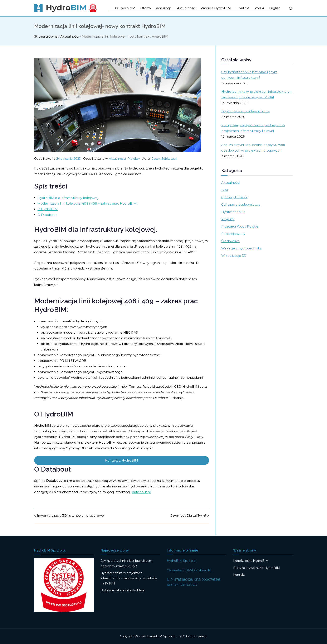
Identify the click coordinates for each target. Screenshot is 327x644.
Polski (259, 8)
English (275, 8)
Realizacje (164, 8)
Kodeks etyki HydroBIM (251, 561)
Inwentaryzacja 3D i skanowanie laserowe (70, 516)
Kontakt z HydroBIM (122, 460)
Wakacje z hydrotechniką (241, 248)
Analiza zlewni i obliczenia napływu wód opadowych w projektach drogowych (253, 148)
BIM (225, 190)
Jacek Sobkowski (165, 159)
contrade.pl (199, 636)
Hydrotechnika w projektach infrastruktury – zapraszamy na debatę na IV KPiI (257, 94)
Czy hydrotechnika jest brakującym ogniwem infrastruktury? (249, 75)
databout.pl (141, 492)
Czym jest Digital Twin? (188, 516)
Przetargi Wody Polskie (240, 226)
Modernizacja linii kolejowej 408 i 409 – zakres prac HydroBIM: (87, 203)
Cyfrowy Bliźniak (234, 197)
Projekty (134, 159)
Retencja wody (233, 234)
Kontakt (243, 8)
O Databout (47, 215)
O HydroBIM (125, 8)
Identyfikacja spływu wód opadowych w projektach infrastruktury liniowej (253, 128)
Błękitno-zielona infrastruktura (245, 111)
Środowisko (231, 241)
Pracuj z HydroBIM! (216, 8)
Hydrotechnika (233, 212)
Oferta (146, 8)
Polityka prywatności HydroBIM (257, 568)
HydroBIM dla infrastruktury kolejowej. (68, 198)
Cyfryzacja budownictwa (241, 204)
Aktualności (186, 8)
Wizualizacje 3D (234, 256)
